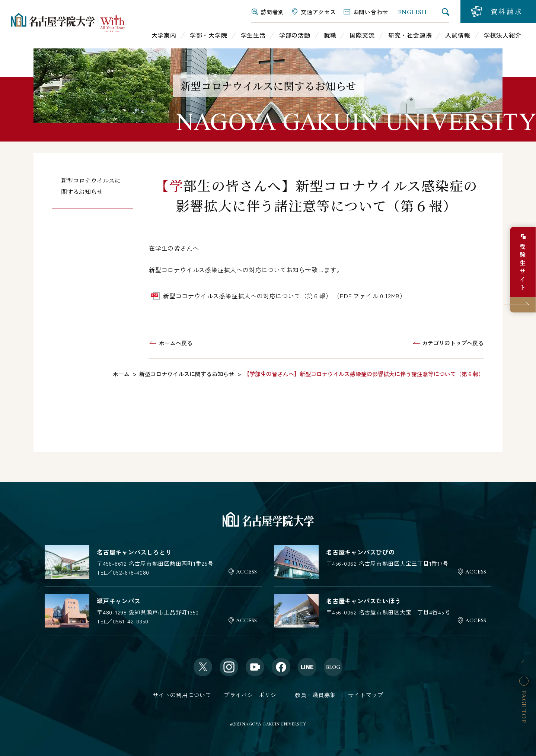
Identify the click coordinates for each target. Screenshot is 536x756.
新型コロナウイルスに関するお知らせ (91, 186)
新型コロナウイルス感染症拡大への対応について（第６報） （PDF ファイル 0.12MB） (285, 296)
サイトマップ (366, 695)
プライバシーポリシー (253, 695)
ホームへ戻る (176, 343)
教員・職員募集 (315, 695)
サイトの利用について (182, 695)
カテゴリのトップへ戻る (453, 343)
